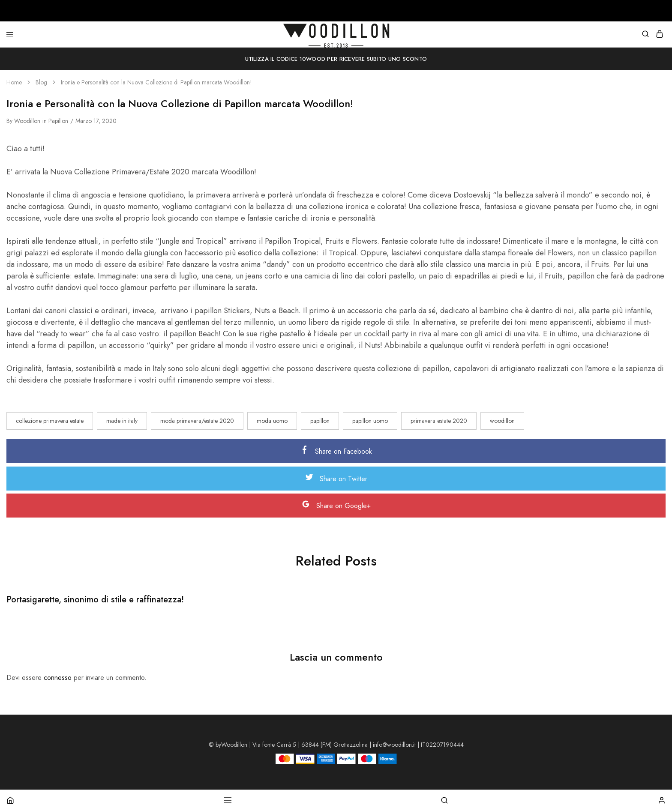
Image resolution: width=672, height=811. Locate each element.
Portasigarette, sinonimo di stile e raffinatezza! (95, 600)
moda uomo (272, 421)
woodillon (27, 121)
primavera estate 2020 (439, 421)
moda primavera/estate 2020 (197, 421)
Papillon (58, 121)
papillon (320, 421)
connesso (58, 678)
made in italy (122, 421)
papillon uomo (370, 421)
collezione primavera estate (50, 421)
